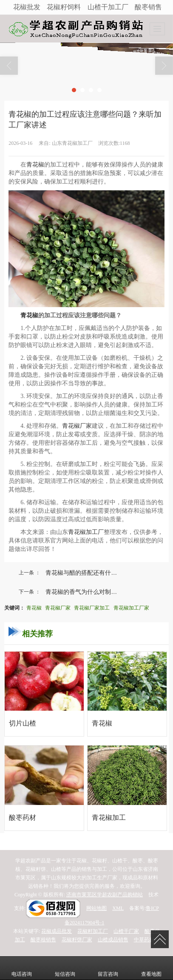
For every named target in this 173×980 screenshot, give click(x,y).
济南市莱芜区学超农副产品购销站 (105, 895)
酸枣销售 (148, 7)
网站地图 (96, 908)
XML (118, 908)
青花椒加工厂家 (131, 608)
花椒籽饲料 (64, 7)
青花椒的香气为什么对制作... (84, 592)
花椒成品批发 (57, 931)
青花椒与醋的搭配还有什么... (84, 573)
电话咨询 (22, 968)
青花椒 (35, 165)
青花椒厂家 (77, 426)
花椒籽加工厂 (93, 931)
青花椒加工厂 (86, 532)
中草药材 (144, 940)
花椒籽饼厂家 (77, 940)
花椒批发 (27, 7)
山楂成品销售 (113, 940)
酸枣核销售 (43, 940)
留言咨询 (108, 968)
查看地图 (151, 968)
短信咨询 (65, 968)
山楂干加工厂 (108, 7)
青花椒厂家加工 (92, 608)
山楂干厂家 (126, 931)
